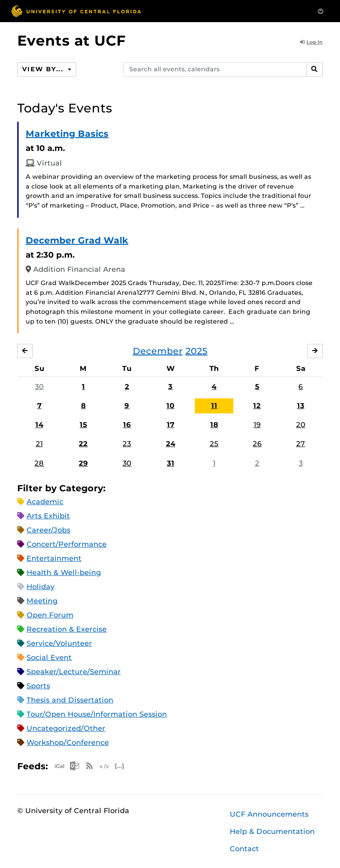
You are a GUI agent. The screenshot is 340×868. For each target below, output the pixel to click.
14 (39, 425)
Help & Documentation (272, 831)
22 (83, 444)
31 (171, 463)
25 (214, 444)
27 (301, 444)
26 (257, 444)
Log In (311, 42)
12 (257, 406)
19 (257, 425)
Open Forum (50, 615)
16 (127, 425)
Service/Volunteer (59, 643)
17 (171, 425)
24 (171, 444)
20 (301, 425)
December (158, 351)
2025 (197, 351)
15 (83, 425)
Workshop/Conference (68, 743)
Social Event (49, 658)
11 (214, 406)
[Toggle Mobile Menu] (321, 10)
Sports (38, 686)
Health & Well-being (64, 573)
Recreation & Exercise (67, 629)
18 (214, 425)
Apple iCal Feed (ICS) (59, 766)
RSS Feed (89, 766)
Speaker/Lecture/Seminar (74, 672)
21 (39, 444)
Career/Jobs (48, 530)
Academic (45, 502)
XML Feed (104, 766)
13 (301, 406)
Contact (244, 849)
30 (39, 387)
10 (170, 406)
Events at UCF (71, 41)
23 (127, 444)
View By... (44, 69)
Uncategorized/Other (66, 728)
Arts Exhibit (48, 516)
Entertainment (54, 558)
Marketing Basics (67, 134)
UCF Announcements (269, 814)
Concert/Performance (67, 544)
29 (83, 463)
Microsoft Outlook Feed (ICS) (74, 766)
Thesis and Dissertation (70, 700)
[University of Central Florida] (76, 11)
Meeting (42, 601)
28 (39, 463)
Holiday (41, 587)
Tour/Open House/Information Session (97, 714)
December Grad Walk (77, 240)
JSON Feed (120, 766)
